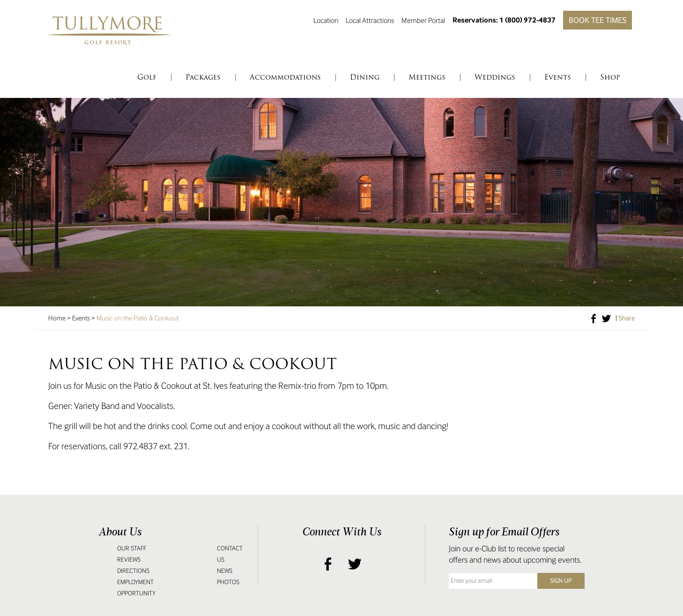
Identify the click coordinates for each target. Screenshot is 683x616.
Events (81, 318)
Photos (228, 582)
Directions (133, 571)
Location (326, 20)
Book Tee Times (598, 20)
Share (627, 318)
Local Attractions (370, 20)
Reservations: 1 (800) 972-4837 (504, 20)
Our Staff (132, 548)
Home (57, 318)
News (225, 571)
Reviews (129, 560)
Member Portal (423, 20)
